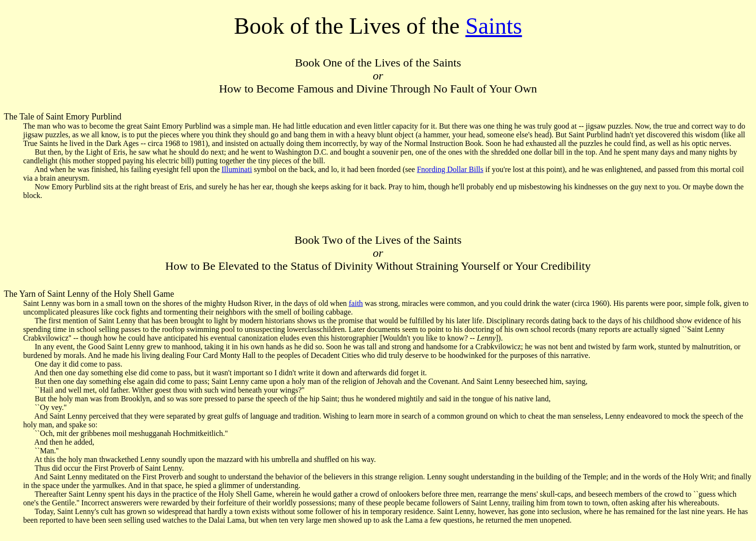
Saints (493, 26)
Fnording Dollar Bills (450, 169)
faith (356, 303)
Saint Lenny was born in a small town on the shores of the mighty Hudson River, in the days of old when (186, 303)
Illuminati (236, 169)
